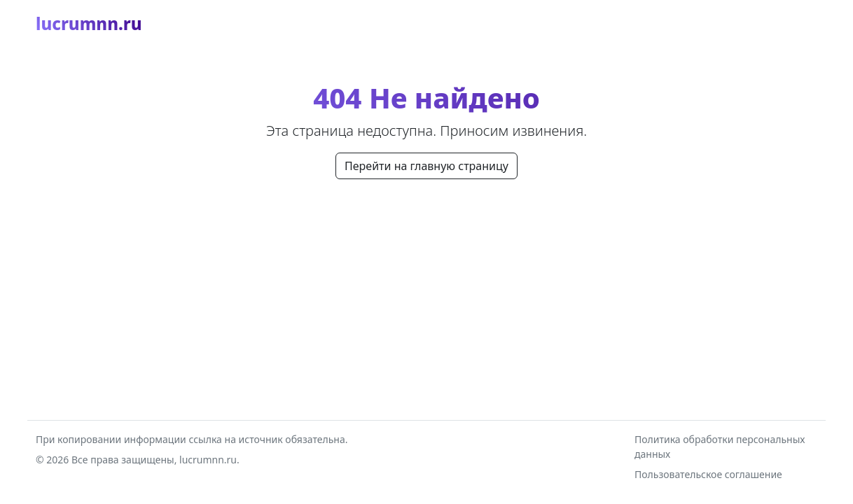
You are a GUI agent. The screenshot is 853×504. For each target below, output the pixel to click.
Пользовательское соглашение (708, 474)
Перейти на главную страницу (426, 166)
